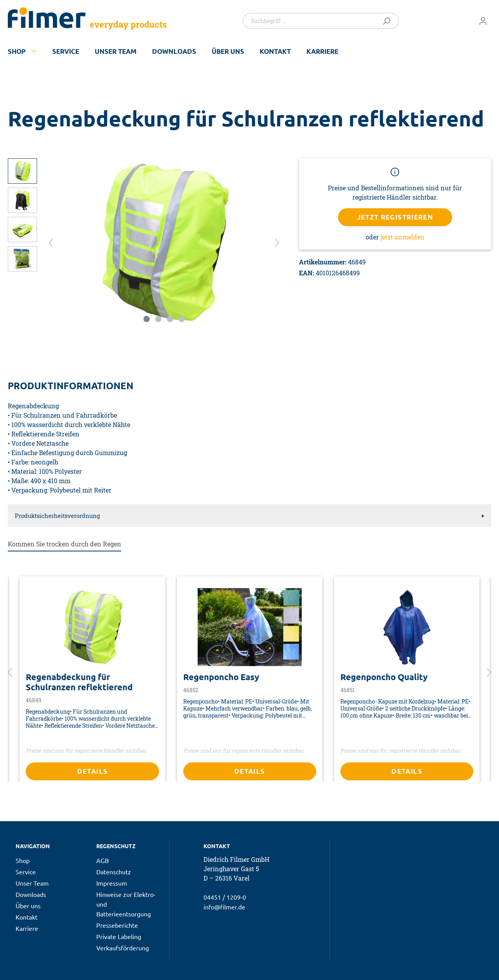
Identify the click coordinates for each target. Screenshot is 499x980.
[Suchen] (388, 21)
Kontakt (275, 51)
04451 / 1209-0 (225, 897)
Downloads (174, 51)
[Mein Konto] (483, 21)
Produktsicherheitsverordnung (57, 516)
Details (93, 771)
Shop (17, 51)
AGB (103, 860)
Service (66, 51)
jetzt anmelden (403, 237)
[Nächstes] (277, 242)
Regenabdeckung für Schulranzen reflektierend (79, 682)
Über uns (228, 51)
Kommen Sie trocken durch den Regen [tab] (65, 544)
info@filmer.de (224, 907)
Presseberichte (117, 925)
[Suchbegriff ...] (310, 21)
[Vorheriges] (51, 242)
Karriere (322, 51)
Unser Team (116, 51)
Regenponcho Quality (384, 677)
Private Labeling (119, 936)
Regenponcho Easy (221, 677)
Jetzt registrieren (395, 217)
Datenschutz (114, 872)
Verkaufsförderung (123, 948)
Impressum (112, 883)
